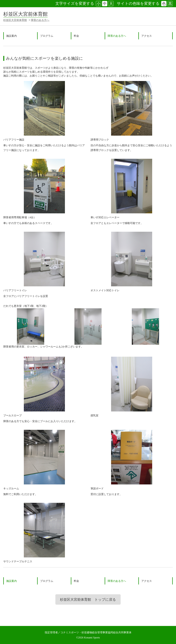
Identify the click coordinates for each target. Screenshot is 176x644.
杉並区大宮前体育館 (25, 14)
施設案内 (12, 36)
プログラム (47, 36)
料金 (76, 36)
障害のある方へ (40, 20)
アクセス (147, 36)
